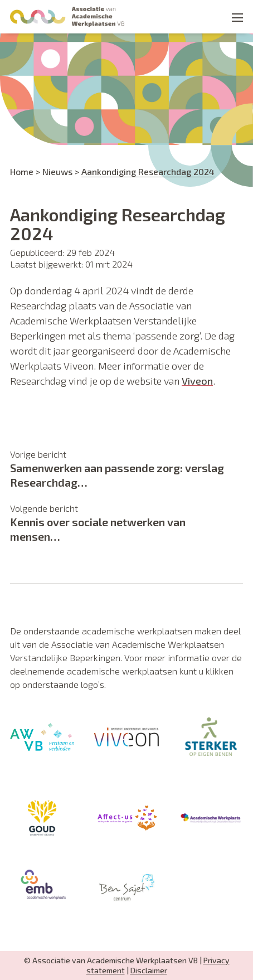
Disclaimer (149, 970)
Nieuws (57, 171)
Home (22, 171)
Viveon (197, 381)
